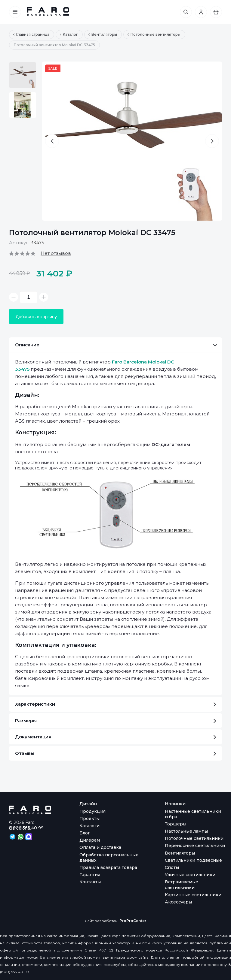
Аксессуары (178, 902)
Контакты (90, 882)
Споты (172, 867)
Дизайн (88, 804)
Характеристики (116, 704)
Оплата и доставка (100, 847)
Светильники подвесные (193, 860)
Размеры (116, 721)
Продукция (92, 811)
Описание (116, 345)
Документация (116, 737)
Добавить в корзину (36, 317)
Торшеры (176, 824)
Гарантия (90, 875)
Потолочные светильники (194, 838)
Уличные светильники (190, 875)
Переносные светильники (195, 846)
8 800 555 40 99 (26, 828)
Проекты (89, 819)
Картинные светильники (193, 895)
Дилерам (90, 840)
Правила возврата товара (108, 867)
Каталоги (89, 826)
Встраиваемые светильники (182, 885)
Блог (85, 833)
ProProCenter (133, 921)
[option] (23, 75)
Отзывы (116, 753)
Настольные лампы (186, 831)
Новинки (175, 804)
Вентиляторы (180, 853)
